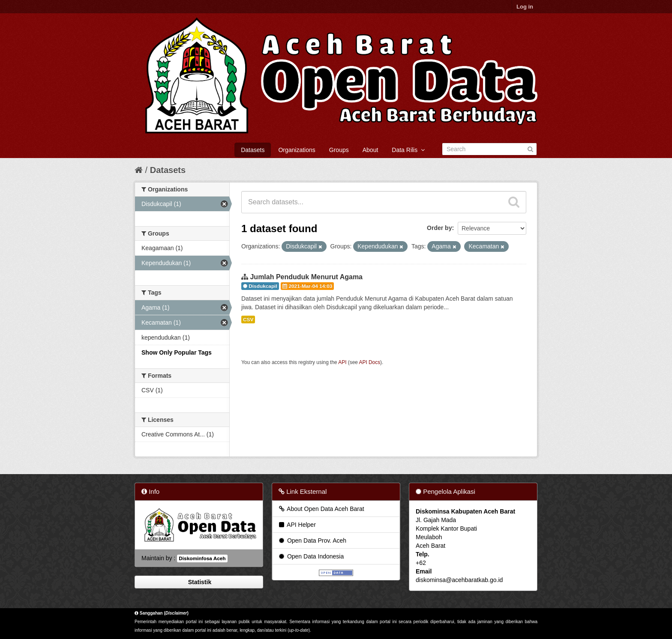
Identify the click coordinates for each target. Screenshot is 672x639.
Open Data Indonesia (311, 556)
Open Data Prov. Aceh (312, 540)
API (342, 362)
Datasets (253, 150)
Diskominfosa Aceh (202, 558)
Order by (439, 228)
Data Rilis (408, 150)
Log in (525, 7)
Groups (339, 150)
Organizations (297, 150)
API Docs (370, 362)
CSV (248, 319)
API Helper (297, 525)
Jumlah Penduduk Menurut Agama (306, 277)
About (370, 150)
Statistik (199, 582)
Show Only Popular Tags (177, 352)
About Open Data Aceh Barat (321, 509)
